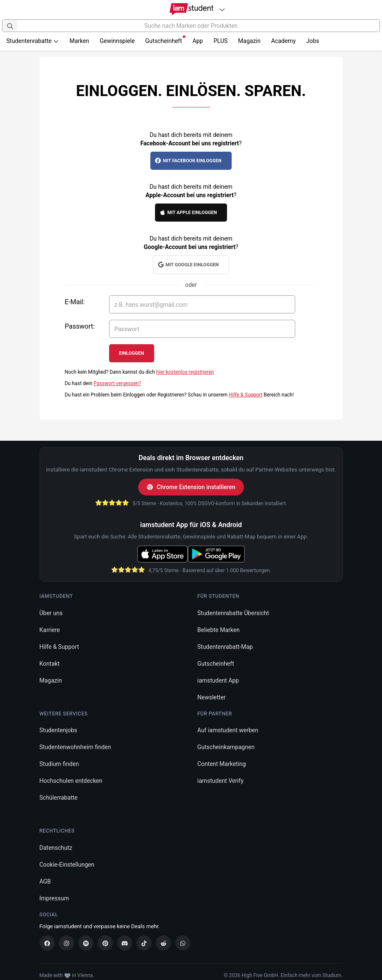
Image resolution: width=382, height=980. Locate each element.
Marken (79, 41)
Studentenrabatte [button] (33, 41)
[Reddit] (163, 943)
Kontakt (50, 664)
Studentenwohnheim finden (75, 747)
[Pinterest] (105, 943)
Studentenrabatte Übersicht (233, 613)
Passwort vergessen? (117, 383)
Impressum (54, 898)
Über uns (51, 613)
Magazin (249, 41)
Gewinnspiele (117, 41)
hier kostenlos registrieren (185, 372)
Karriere (50, 630)
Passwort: (80, 326)
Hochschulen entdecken (71, 781)
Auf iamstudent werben (228, 730)
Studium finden (59, 764)
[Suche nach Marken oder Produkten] (191, 26)
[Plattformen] (222, 9)
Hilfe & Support (246, 395)
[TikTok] (144, 943)
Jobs (313, 41)
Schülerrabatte (59, 798)
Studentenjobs (59, 730)
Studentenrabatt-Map (225, 647)
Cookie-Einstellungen (67, 864)
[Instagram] (67, 943)
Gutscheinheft (165, 40)
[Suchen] (10, 26)
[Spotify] (86, 943)
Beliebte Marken (219, 630)
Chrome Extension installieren (191, 487)
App (198, 41)
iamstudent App (218, 680)
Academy (283, 41)
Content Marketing (222, 764)
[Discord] (125, 943)
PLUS (220, 41)
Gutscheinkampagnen (226, 747)
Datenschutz (56, 847)
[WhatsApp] (183, 943)
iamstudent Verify (221, 781)
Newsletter (212, 697)
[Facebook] (47, 943)
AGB (45, 881)
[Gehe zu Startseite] (191, 9)
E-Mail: (75, 302)
